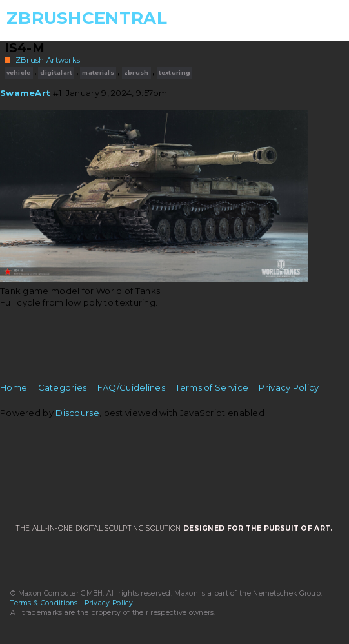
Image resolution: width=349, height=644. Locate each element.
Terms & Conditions (44, 603)
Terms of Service (212, 387)
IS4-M (25, 48)
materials (98, 73)
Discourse (77, 413)
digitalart (56, 73)
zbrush (136, 73)
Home (14, 387)
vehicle (19, 73)
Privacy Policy (289, 387)
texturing (175, 73)
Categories (63, 387)
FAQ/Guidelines (131, 387)
